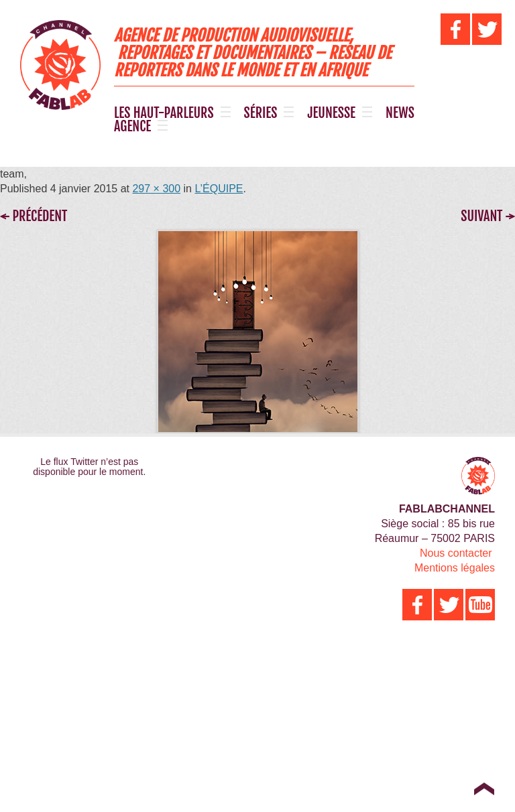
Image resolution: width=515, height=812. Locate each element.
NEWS (400, 113)
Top (484, 789)
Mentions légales (455, 568)
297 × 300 (156, 189)
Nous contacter (456, 553)
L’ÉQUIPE (219, 189)
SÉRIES (261, 113)
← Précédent (34, 216)
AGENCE (132, 127)
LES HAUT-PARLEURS (164, 113)
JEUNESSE (331, 113)
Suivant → (488, 216)
